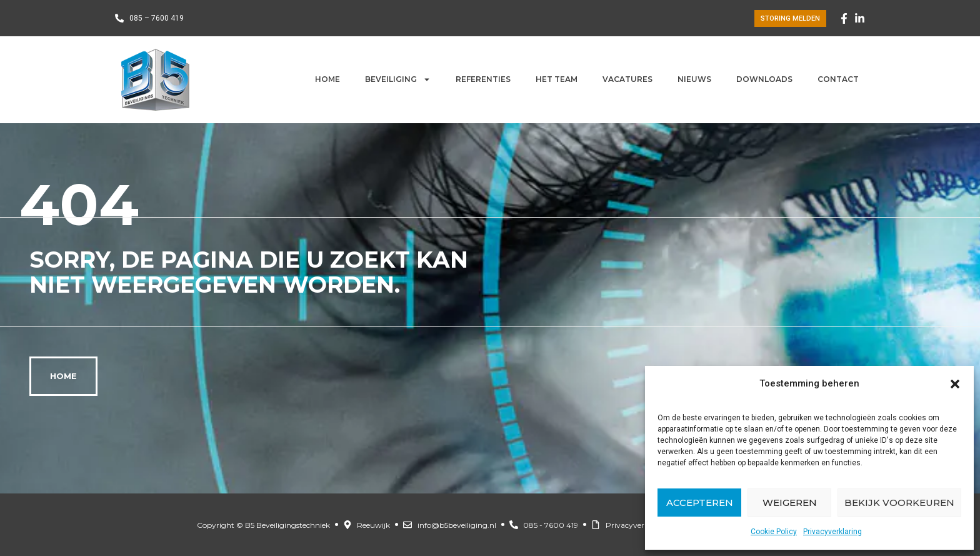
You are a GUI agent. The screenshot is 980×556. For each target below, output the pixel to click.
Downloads (764, 79)
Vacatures (627, 79)
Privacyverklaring (832, 532)
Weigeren (790, 503)
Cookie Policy (774, 532)
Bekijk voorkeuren (899, 503)
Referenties (483, 79)
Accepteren (700, 503)
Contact (838, 79)
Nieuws (694, 79)
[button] (955, 384)
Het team (557, 79)
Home (327, 79)
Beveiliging (398, 79)
